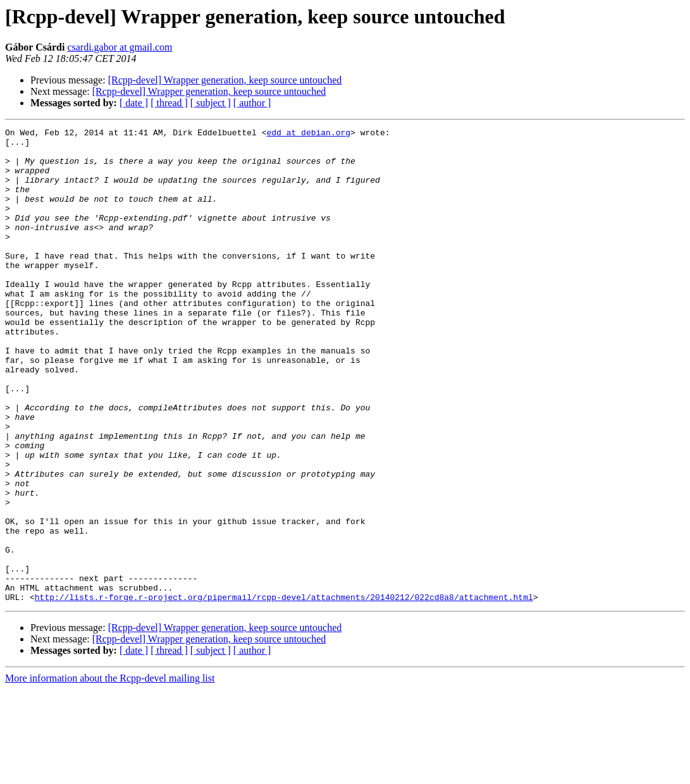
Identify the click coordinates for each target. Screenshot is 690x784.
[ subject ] (211, 103)
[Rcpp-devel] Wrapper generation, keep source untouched (225, 80)
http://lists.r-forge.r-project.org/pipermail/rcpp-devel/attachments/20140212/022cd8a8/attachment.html (284, 692)
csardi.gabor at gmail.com (120, 47)
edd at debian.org (308, 134)
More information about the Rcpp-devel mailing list (110, 773)
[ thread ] (169, 103)
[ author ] (252, 103)
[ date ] (134, 103)
